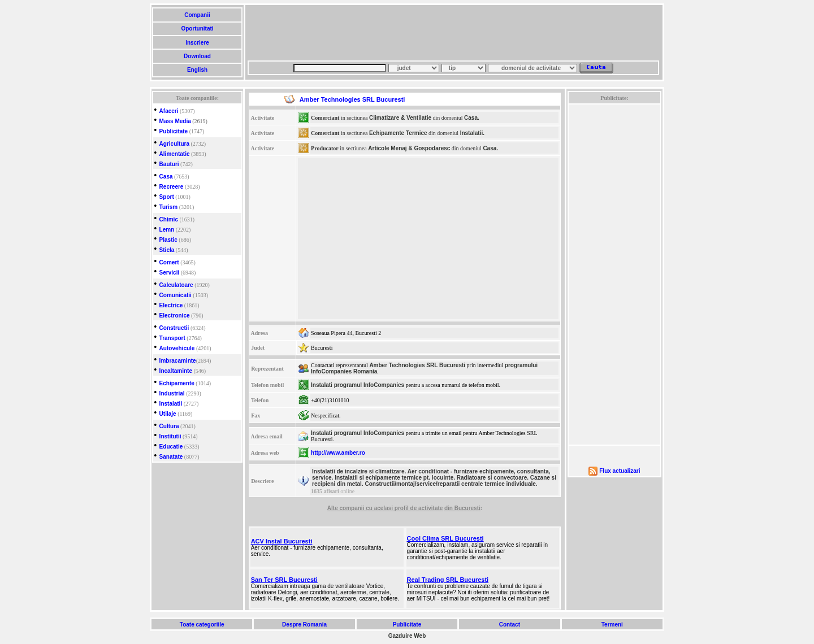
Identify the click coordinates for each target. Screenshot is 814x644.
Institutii (170, 436)
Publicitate (174, 131)
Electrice (171, 305)
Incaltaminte (176, 371)
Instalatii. (472, 133)
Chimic (169, 219)
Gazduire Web (407, 636)
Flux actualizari (620, 471)
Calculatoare (176, 285)
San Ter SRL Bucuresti (284, 580)
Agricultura (174, 144)
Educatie (171, 447)
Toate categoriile (202, 625)
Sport (167, 197)
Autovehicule (177, 348)
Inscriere (197, 43)
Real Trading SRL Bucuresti (448, 580)
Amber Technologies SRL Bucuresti (417, 365)
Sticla (167, 250)
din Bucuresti (462, 508)
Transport (172, 338)
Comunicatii (176, 295)
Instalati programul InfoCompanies (358, 385)
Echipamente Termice (398, 133)
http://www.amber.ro (338, 453)
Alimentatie (175, 154)
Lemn (167, 230)
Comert (169, 262)
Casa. (472, 118)
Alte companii (347, 508)
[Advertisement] (453, 33)
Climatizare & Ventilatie (400, 118)
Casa (166, 177)
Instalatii (171, 404)
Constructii (174, 328)
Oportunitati (198, 29)
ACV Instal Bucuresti (282, 541)
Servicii (170, 273)
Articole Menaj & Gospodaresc (409, 148)
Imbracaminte (178, 361)
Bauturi (169, 164)
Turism (169, 207)
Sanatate (171, 457)
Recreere (172, 187)
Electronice (175, 316)
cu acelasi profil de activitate (404, 508)
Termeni (612, 625)
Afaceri (169, 111)
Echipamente (177, 383)
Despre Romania (304, 625)
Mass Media (175, 121)
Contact (510, 625)
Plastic (168, 240)
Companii (197, 15)
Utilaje (168, 414)
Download (197, 56)
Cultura (169, 426)
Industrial (172, 393)
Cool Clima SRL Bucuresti (445, 538)
